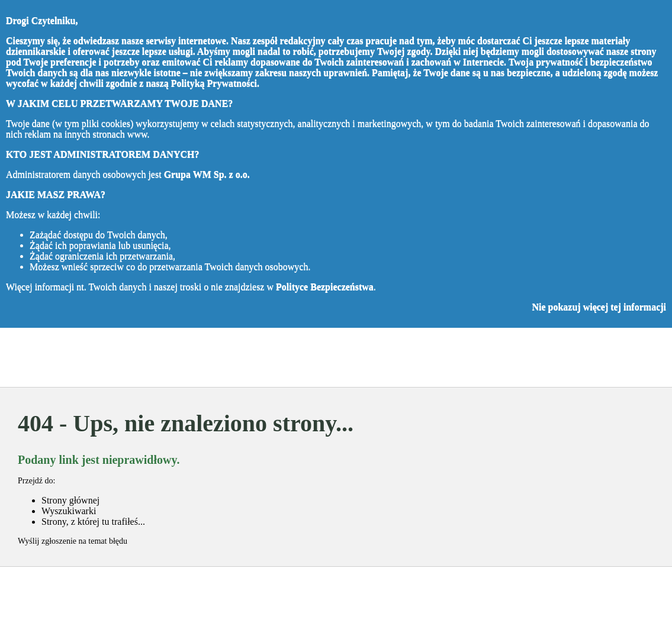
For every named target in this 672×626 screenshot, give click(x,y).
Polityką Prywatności (214, 83)
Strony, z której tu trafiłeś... (93, 522)
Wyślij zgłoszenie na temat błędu (73, 541)
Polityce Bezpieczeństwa (325, 287)
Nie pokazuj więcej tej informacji (599, 307)
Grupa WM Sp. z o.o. (207, 174)
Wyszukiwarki (69, 511)
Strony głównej (70, 500)
